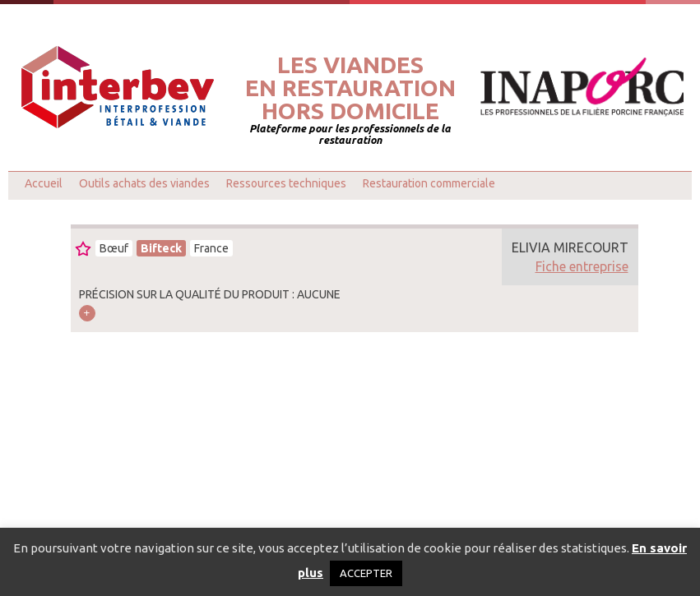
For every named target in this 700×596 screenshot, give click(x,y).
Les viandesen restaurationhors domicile (350, 88)
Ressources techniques (286, 183)
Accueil (44, 183)
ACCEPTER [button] (366, 573)
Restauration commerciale (429, 183)
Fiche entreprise (582, 266)
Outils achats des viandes (144, 183)
